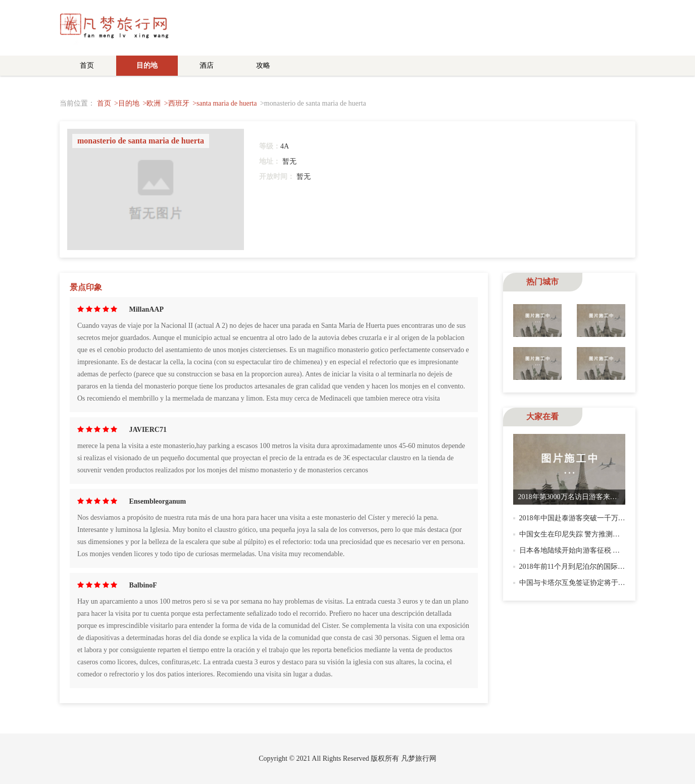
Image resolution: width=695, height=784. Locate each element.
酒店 (207, 65)
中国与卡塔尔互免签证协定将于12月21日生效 (590, 583)
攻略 (263, 65)
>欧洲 (152, 103)
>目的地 (127, 103)
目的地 (147, 65)
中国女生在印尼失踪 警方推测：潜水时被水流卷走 (598, 534)
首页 (87, 65)
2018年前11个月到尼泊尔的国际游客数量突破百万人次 (604, 567)
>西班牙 (177, 103)
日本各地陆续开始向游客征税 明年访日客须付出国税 (602, 550)
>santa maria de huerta (225, 103)
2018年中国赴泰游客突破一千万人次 (576, 518)
